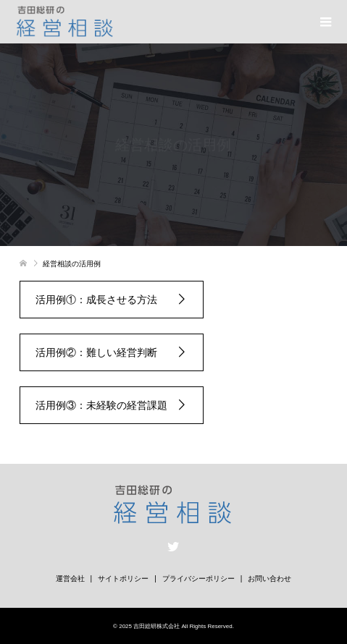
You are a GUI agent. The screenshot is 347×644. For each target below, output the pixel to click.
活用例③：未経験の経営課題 (101, 405)
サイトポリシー (123, 579)
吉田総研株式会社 (156, 626)
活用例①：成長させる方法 (101, 300)
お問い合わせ (269, 579)
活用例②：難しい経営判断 (101, 352)
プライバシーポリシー (198, 579)
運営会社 (70, 579)
